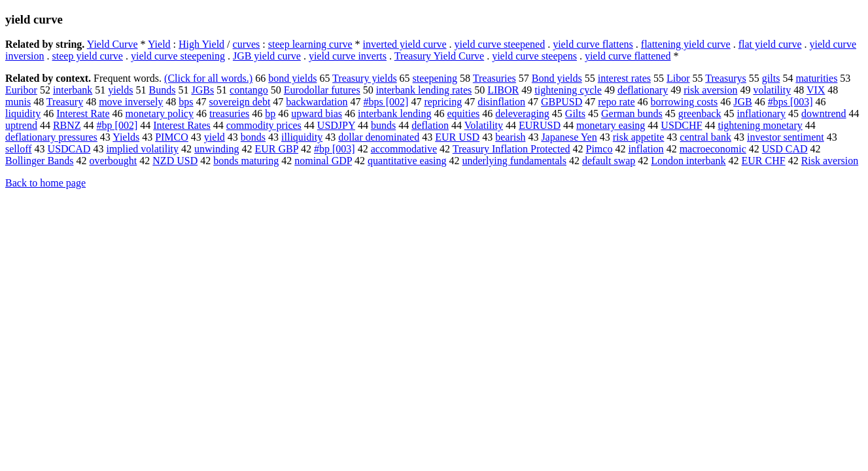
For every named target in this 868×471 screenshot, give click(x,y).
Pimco (599, 149)
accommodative (404, 149)
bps (186, 102)
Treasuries (495, 78)
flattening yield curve (686, 44)
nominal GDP (323, 161)
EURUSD (540, 125)
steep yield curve (88, 56)
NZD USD (175, 161)
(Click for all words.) (208, 78)
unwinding (217, 149)
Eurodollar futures (322, 90)
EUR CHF (764, 161)
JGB (742, 102)
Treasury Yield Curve (439, 56)
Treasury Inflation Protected (512, 149)
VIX (816, 90)
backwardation (317, 102)
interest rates (624, 78)
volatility (772, 90)
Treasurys (726, 78)
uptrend (21, 125)
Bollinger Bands (39, 161)
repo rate (616, 102)
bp (270, 113)
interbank (73, 90)
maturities (816, 78)
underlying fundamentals (514, 161)
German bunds (632, 113)
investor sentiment (786, 137)
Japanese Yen (569, 137)
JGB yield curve (267, 56)
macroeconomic (713, 149)
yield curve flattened (628, 56)
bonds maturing (246, 161)
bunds (383, 125)
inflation (646, 149)
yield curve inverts (348, 56)
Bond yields (557, 78)
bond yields (292, 78)
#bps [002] (386, 102)
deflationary (643, 90)
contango (249, 90)
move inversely (131, 102)
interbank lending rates (424, 90)
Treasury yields (365, 78)
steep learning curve (310, 44)
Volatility (484, 125)
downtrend (824, 113)
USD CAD (785, 149)
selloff (19, 149)
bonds (253, 137)
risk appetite (639, 137)
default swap (609, 161)
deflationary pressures (51, 137)
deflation (430, 125)
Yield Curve (113, 44)
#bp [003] (335, 149)
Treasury (65, 102)
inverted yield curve (405, 44)
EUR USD (457, 137)
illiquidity (302, 137)
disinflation (501, 102)
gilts (771, 78)
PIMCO (172, 137)
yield (215, 137)
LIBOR (503, 90)
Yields (126, 137)
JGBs (202, 90)
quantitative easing (407, 161)
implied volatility (142, 149)
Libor (678, 78)
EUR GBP (277, 149)
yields (120, 90)
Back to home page (45, 183)
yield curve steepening (178, 56)
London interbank (688, 161)
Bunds (163, 90)
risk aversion (710, 90)
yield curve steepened (500, 44)
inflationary (761, 113)
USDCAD (69, 149)
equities (463, 113)
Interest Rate (83, 113)
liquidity (23, 113)
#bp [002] (117, 125)
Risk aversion (830, 161)
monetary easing (611, 125)
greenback (700, 113)
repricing (443, 102)
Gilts (575, 113)
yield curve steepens (534, 56)
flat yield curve (770, 44)
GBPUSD (562, 102)
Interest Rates (182, 125)
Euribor (21, 90)
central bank (705, 137)
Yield (159, 44)
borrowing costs (685, 102)
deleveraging (522, 113)
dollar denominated (379, 137)
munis (18, 102)
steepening (435, 78)
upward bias (317, 113)
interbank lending (394, 113)
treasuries (229, 113)
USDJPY (336, 125)
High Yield (201, 44)
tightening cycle (568, 90)
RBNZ (67, 125)
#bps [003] (790, 102)
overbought (113, 161)
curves (247, 44)
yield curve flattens (593, 44)
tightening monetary (760, 125)
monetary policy (160, 113)
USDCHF (681, 125)
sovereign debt (240, 102)
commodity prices (264, 125)
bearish (510, 137)
